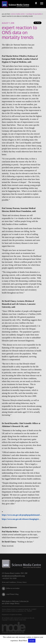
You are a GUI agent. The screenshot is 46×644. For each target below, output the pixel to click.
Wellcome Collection (19, 601)
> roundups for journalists (33, 14)
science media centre (18, 14)
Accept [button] (32, 641)
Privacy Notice (22, 582)
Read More (23, 641)
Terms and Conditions (9, 582)
